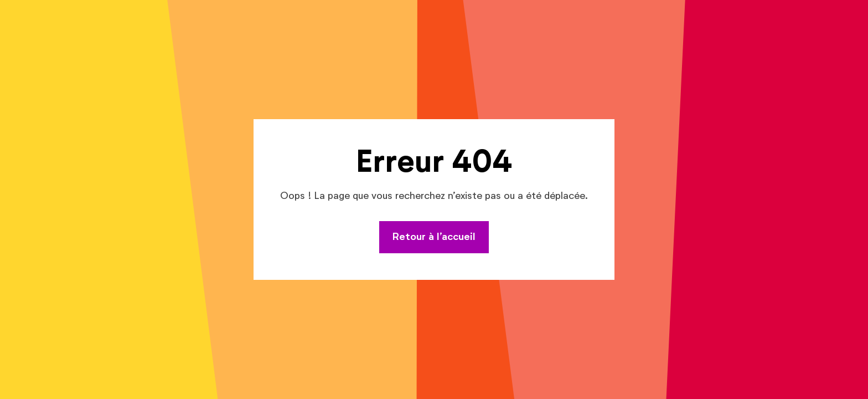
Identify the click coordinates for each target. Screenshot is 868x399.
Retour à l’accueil (434, 237)
